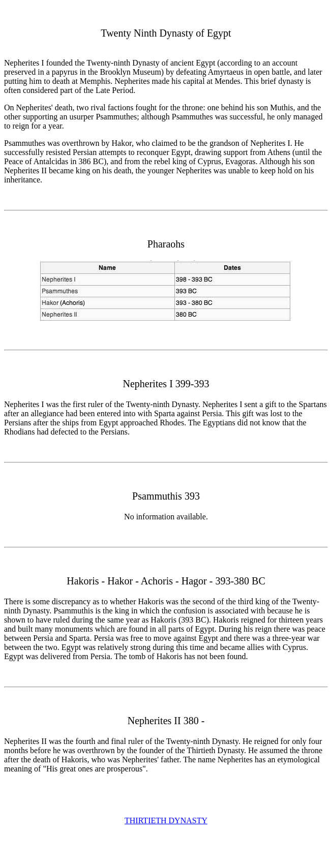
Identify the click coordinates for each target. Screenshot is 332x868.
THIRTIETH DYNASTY (166, 820)
